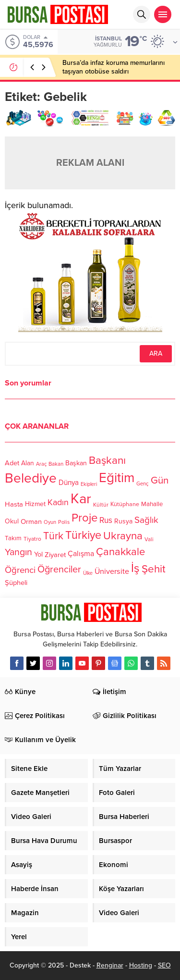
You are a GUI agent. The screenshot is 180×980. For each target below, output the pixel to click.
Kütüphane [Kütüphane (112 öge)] (125, 505)
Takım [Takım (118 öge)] (13, 539)
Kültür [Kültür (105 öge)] (101, 505)
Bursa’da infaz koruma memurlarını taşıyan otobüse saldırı (114, 67)
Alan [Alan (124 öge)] (28, 463)
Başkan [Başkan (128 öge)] (76, 463)
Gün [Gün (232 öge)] (160, 480)
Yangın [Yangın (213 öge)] (18, 552)
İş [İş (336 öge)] (135, 568)
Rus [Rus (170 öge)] (106, 521)
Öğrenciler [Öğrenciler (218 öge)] (59, 570)
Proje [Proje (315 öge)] (84, 518)
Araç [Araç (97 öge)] (41, 464)
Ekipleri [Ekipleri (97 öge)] (89, 484)
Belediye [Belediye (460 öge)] (31, 478)
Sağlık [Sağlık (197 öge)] (146, 520)
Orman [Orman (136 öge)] (31, 521)
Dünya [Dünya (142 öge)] (69, 483)
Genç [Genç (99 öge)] (143, 484)
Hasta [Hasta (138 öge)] (14, 504)
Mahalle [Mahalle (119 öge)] (152, 505)
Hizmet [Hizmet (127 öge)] (35, 504)
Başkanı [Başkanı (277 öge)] (107, 460)
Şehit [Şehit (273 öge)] (154, 569)
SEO (164, 965)
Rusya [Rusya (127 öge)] (123, 521)
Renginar (110, 965)
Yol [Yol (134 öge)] (38, 554)
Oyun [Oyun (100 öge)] (50, 523)
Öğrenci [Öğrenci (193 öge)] (20, 571)
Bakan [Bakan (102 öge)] (56, 464)
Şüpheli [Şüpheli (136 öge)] (16, 583)
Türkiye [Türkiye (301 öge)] (83, 535)
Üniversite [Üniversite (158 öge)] (112, 571)
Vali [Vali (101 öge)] (149, 540)
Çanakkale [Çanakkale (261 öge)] (120, 552)
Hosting (141, 965)
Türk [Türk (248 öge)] (53, 536)
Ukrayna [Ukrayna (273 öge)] (123, 536)
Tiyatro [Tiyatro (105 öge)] (32, 539)
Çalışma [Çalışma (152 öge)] (81, 554)
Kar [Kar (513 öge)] (81, 499)
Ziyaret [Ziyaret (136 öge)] (55, 554)
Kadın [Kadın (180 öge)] (58, 503)
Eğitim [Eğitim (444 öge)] (117, 478)
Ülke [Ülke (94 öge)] (88, 573)
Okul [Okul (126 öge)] (12, 522)
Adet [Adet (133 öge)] (12, 463)
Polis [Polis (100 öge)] (64, 523)
